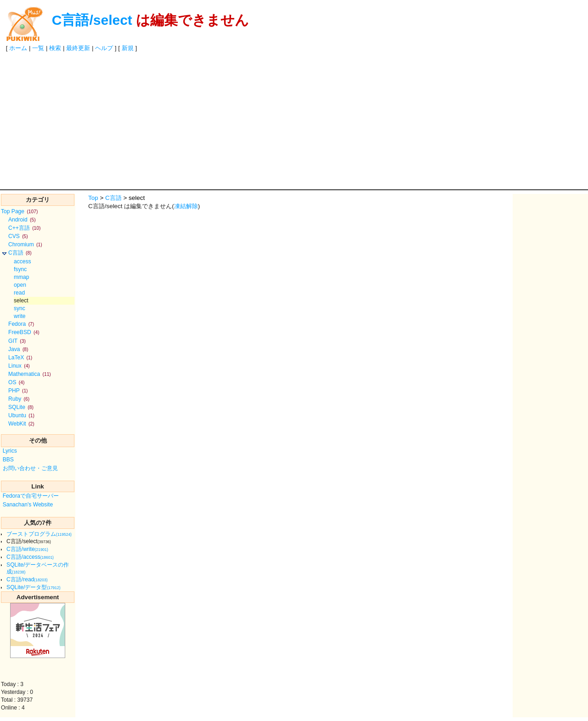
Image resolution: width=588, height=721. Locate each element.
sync (20, 308)
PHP (18, 391)
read (19, 293)
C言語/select (92, 20)
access (23, 261)
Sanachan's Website (28, 505)
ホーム (18, 48)
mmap (22, 277)
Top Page (19, 211)
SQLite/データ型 (33, 587)
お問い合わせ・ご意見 (30, 468)
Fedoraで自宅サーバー (31, 496)
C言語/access (30, 557)
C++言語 (24, 228)
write (20, 316)
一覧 (38, 48)
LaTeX (20, 358)
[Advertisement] (294, 120)
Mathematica (30, 374)
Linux (19, 366)
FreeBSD (24, 332)
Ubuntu (21, 415)
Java (18, 349)
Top (93, 198)
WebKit (21, 424)
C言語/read (27, 579)
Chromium (25, 244)
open (20, 285)
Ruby (19, 399)
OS (16, 382)
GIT (17, 341)
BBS (8, 460)
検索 (55, 48)
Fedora (21, 324)
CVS (18, 236)
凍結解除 (186, 206)
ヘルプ (104, 48)
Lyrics (10, 451)
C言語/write (27, 549)
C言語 (20, 253)
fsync (20, 269)
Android (22, 220)
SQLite (21, 407)
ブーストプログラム (39, 534)
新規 (128, 48)
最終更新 (78, 48)
